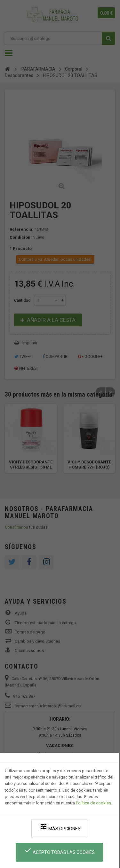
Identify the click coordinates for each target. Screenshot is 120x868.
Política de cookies (93, 803)
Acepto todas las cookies (59, 851)
